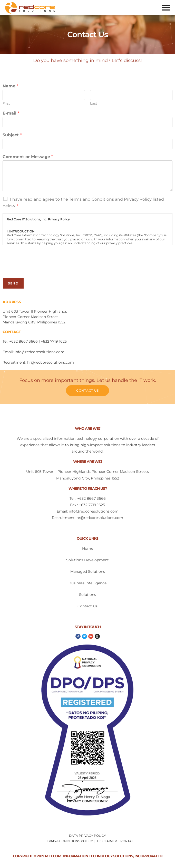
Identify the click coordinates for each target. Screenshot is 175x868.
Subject (12, 135)
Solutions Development (87, 560)
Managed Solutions (88, 571)
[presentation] (42, 270)
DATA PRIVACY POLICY (87, 836)
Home (88, 548)
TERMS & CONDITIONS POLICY (69, 841)
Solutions (87, 595)
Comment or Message (28, 157)
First (6, 103)
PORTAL (127, 841)
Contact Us (87, 606)
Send (13, 283)
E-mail (11, 113)
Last (94, 103)
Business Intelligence (87, 583)
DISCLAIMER (107, 841)
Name (10, 86)
